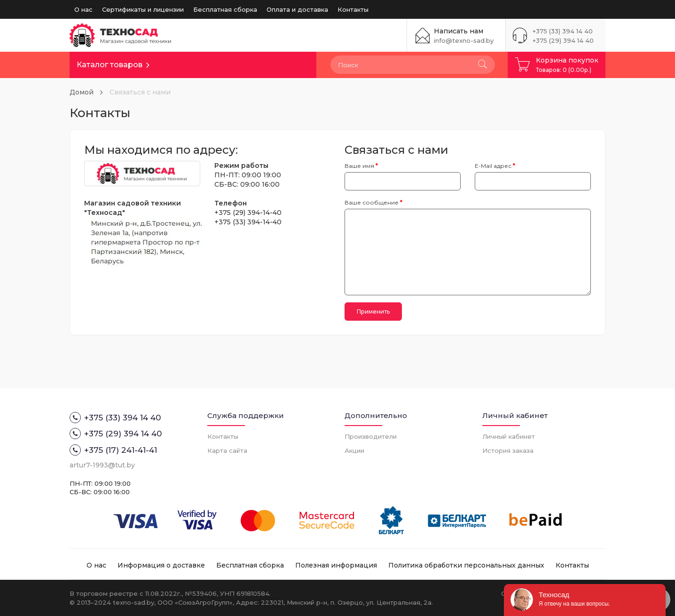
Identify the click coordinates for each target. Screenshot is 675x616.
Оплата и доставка (297, 9)
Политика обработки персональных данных (466, 565)
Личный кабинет (509, 436)
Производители (371, 436)
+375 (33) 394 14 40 (563, 31)
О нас (83, 9)
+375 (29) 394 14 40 (563, 40)
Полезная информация (336, 565)
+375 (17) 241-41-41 (113, 450)
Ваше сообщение (372, 202)
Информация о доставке (161, 565)
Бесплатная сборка (225, 9)
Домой (82, 92)
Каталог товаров (110, 65)
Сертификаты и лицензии (143, 9)
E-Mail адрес (493, 166)
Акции (354, 450)
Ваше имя (359, 166)
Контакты (353, 9)
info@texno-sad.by (464, 40)
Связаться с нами (140, 92)
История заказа (508, 450)
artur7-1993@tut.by (102, 465)
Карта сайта (227, 450)
